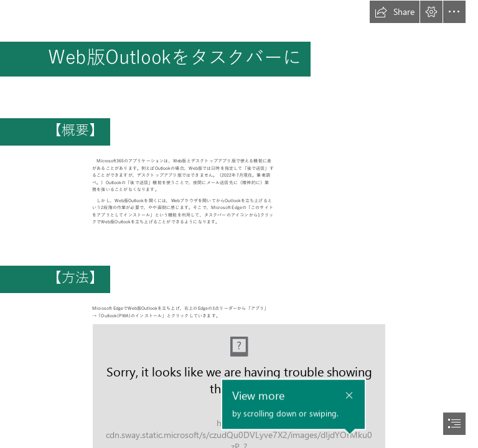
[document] (239, 224)
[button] (395, 12)
